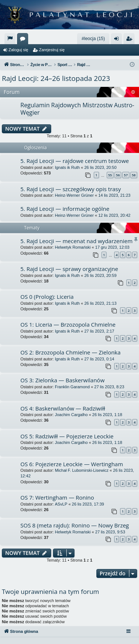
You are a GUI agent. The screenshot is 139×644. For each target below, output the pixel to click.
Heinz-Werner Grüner (74, 195)
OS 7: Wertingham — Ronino (57, 497)
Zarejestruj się (52, 50)
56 (118, 175)
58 (134, 175)
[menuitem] (10, 39)
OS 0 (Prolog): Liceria (47, 297)
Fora (24, 40)
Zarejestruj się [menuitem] (130, 40)
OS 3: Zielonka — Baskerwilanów (62, 380)
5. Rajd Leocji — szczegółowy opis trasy (71, 189)
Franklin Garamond (72, 387)
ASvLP (61, 504)
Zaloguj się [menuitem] (118, 40)
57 (126, 175)
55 (110, 175)
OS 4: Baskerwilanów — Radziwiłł (63, 408)
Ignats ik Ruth (67, 167)
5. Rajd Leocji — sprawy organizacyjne (69, 269)
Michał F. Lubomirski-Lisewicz (82, 470)
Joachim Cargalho (71, 415)
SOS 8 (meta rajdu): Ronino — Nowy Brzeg (75, 525)
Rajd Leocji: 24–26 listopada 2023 (56, 78)
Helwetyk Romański (73, 247)
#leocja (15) (93, 39)
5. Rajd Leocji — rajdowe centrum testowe (75, 161)
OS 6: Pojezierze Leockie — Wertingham (72, 464)
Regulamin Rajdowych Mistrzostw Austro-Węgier (77, 109)
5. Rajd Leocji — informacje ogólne (65, 209)
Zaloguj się (18, 50)
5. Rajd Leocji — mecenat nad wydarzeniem (77, 241)
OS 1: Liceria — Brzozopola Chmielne (68, 324)
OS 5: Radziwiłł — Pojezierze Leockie (67, 436)
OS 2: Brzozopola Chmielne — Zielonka (70, 352)
